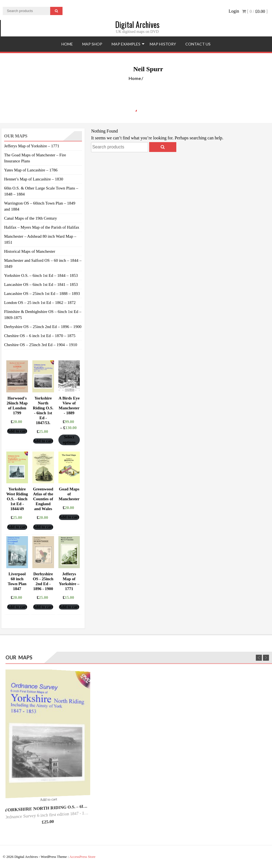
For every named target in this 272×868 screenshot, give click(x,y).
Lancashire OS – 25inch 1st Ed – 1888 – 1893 (42, 294)
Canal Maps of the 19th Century (31, 218)
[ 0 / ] (255, 11)
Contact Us (198, 44)
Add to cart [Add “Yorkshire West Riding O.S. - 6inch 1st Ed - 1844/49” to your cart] (17, 527)
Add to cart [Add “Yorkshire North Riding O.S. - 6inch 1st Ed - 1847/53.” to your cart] (43, 441)
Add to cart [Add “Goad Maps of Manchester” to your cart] (69, 517)
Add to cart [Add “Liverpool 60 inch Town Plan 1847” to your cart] (17, 607)
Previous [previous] (259, 658)
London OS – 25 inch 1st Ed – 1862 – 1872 (40, 303)
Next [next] (266, 658)
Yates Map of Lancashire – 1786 (31, 170)
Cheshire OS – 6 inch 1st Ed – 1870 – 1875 (40, 336)
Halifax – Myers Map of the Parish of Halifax (42, 227)
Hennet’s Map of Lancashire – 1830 (34, 179)
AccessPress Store (82, 857)
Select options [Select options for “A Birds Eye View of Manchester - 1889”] (69, 440)
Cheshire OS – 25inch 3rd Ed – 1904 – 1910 (41, 345)
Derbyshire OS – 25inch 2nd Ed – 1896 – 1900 (43, 327)
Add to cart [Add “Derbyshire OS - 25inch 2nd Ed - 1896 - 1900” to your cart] (43, 607)
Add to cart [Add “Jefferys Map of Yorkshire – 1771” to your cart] (69, 607)
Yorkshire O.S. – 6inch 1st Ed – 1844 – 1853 (41, 275)
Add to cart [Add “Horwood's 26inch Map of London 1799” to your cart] (17, 431)
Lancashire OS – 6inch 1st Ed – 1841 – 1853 (41, 284)
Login (234, 11)
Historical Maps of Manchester (30, 251)
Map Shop (92, 44)
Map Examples (126, 44)
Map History (163, 44)
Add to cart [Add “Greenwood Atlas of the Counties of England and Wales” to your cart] (43, 527)
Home (67, 44)
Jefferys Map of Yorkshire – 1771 (32, 146)
